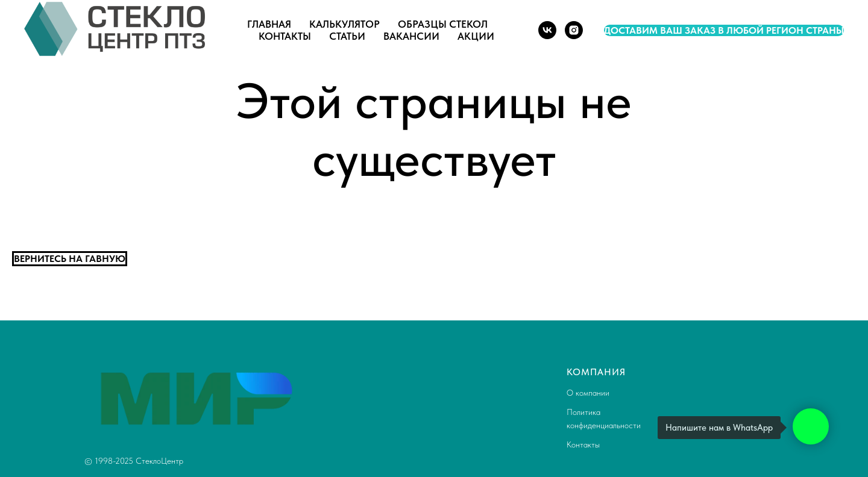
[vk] (547, 30)
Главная (269, 24)
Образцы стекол (443, 24)
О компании (588, 393)
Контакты (285, 36)
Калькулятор (344, 24)
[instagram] (574, 30)
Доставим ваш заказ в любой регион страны (724, 30)
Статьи (347, 36)
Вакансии (411, 36)
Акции (476, 36)
